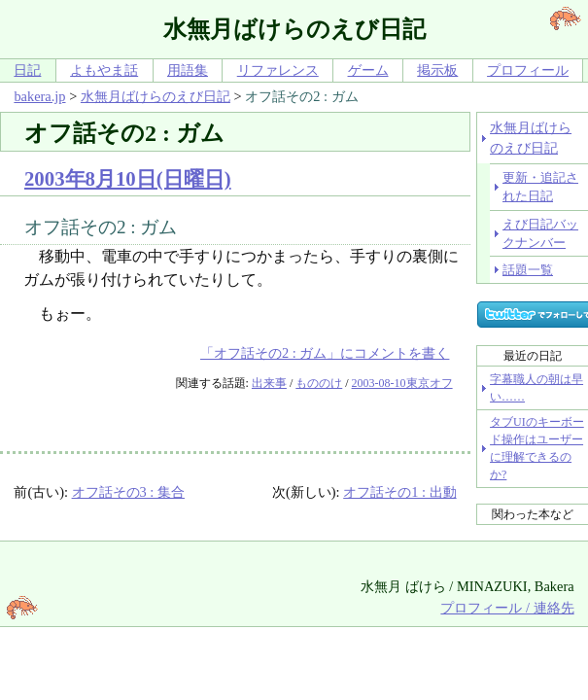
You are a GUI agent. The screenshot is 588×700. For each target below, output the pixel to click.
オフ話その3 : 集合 (128, 492)
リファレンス (278, 70)
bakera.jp (39, 96)
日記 (27, 70)
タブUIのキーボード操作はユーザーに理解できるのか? (537, 448)
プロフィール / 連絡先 (507, 608)
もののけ (319, 383)
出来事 (269, 383)
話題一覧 (528, 270)
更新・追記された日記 (540, 187)
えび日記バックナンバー (540, 233)
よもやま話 (104, 70)
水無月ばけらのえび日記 (156, 96)
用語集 (188, 70)
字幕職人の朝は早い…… (536, 388)
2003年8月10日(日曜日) (128, 178)
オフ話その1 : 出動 (399, 492)
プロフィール (528, 70)
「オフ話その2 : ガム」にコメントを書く (325, 353)
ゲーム (368, 70)
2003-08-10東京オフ (402, 383)
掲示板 (437, 70)
